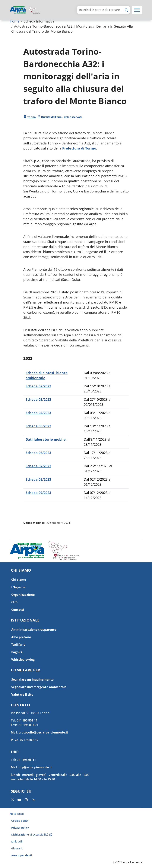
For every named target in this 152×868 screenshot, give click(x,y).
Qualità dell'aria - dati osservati (61, 117)
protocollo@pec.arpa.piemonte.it (43, 732)
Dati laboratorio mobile (46, 439)
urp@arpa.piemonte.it (35, 767)
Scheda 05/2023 (38, 426)
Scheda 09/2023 (38, 493)
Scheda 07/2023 (38, 466)
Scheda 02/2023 (38, 386)
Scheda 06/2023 (38, 453)
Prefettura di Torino (79, 148)
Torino (32, 117)
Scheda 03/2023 (38, 399)
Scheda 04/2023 (38, 413)
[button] (137, 10)
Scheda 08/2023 (38, 479)
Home (15, 21)
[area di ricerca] (100, 10)
